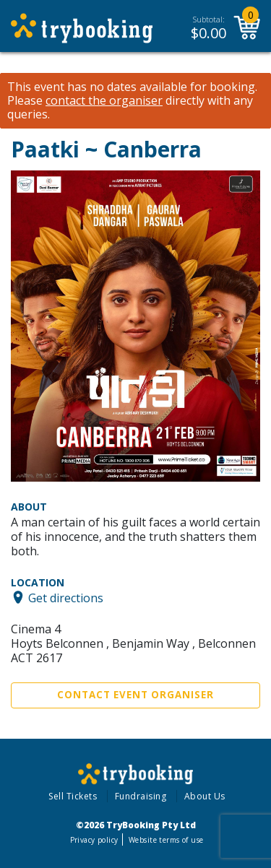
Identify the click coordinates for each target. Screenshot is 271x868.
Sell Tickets (73, 796)
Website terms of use (166, 840)
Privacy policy (94, 840)
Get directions (66, 597)
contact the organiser (104, 101)
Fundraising (141, 796)
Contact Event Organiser (135, 695)
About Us (205, 796)
